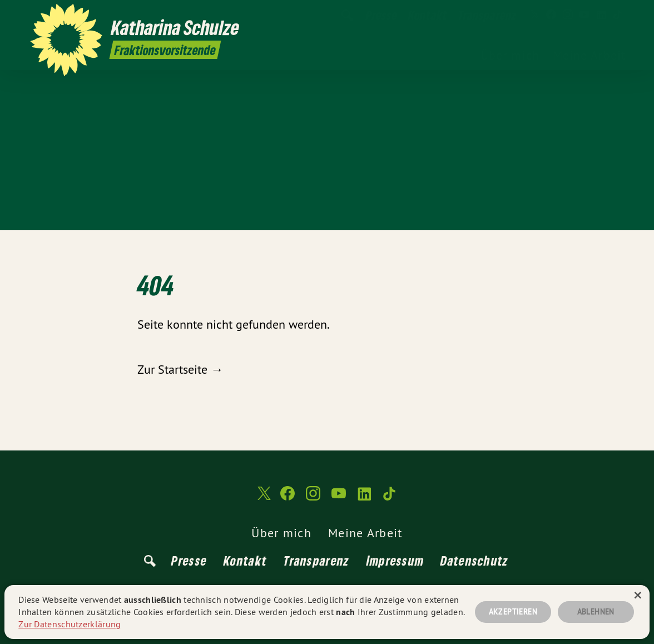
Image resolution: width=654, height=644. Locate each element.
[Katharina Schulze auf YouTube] (584, 15)
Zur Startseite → (180, 369)
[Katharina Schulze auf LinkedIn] (601, 15)
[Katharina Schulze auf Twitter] (534, 15)
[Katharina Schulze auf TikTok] (618, 15)
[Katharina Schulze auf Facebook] (551, 15)
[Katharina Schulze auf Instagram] (568, 15)
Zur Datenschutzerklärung (70, 624)
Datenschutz (474, 560)
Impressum (395, 560)
